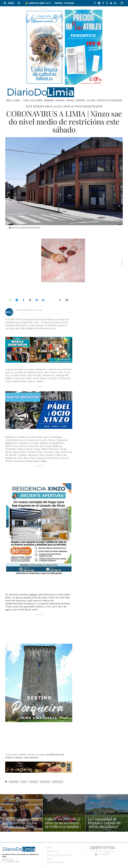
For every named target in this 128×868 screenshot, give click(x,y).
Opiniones (49, 100)
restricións (34, 782)
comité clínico (58, 782)
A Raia (26, 100)
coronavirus (14, 782)
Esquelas (50, 859)
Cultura (91, 100)
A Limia (16, 100)
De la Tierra (36, 100)
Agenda (70, 100)
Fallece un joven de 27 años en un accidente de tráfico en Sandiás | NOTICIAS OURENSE (63, 825)
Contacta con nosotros (109, 100)
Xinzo (9, 100)
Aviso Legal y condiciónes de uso (59, 855)
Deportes (80, 100)
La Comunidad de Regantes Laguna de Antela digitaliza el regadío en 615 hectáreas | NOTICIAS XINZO (105, 828)
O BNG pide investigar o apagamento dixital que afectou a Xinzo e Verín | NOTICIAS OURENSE (21, 826)
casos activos (45, 782)
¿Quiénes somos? (52, 851)
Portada (49, 848)
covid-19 (24, 782)
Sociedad (60, 100)
